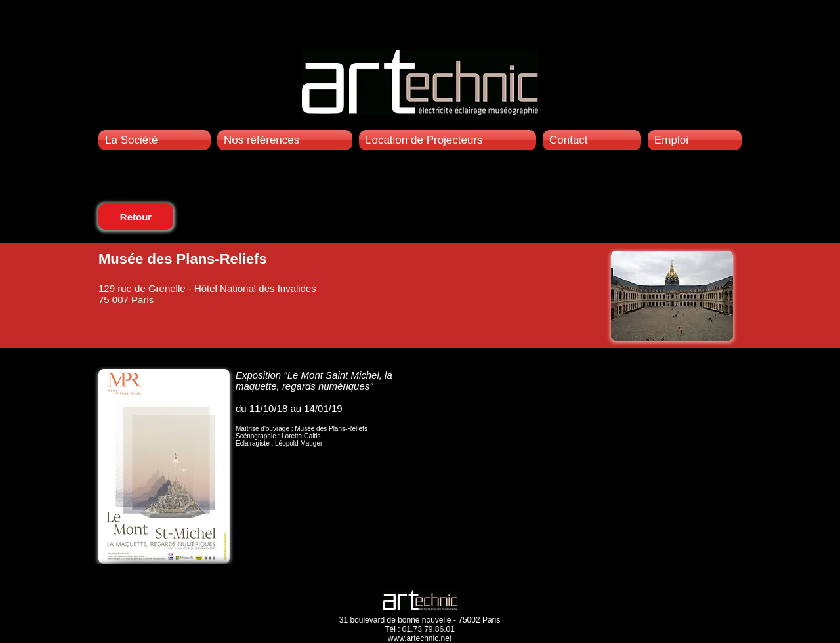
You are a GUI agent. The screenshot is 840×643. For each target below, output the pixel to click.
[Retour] (136, 217)
